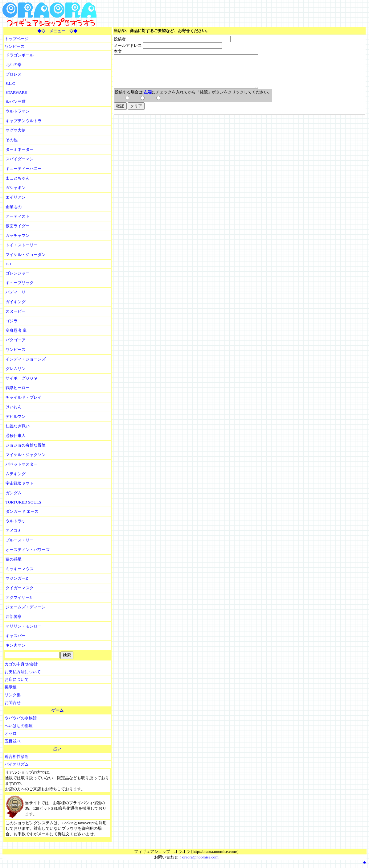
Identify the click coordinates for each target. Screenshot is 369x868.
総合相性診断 (17, 757)
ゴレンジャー (18, 273)
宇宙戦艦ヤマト (20, 483)
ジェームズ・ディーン (26, 607)
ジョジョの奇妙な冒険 (26, 445)
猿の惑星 (14, 559)
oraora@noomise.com (200, 857)
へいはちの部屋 (19, 726)
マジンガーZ (17, 578)
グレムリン (16, 369)
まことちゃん (18, 178)
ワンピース (15, 46)
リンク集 (13, 695)
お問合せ (13, 703)
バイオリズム (17, 764)
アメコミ (14, 531)
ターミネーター (20, 149)
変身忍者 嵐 (16, 330)
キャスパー (16, 636)
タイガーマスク (20, 588)
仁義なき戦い (18, 426)
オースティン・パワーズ (28, 550)
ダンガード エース (22, 511)
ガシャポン (16, 188)
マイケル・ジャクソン (26, 455)
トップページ (17, 39)
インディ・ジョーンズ (26, 359)
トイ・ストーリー (22, 245)
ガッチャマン (18, 235)
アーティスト (18, 216)
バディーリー (18, 292)
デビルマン (16, 416)
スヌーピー (16, 311)
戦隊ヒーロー (18, 388)
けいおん (14, 407)
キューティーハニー (24, 169)
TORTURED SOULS (23, 502)
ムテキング (16, 474)
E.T (9, 264)
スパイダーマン (20, 159)
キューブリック (20, 283)
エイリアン (16, 197)
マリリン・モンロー (24, 626)
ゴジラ (12, 321)
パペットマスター (22, 464)
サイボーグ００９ (22, 378)
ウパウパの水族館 (21, 718)
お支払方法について (23, 672)
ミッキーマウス (20, 569)
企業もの (14, 207)
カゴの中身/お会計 (21, 664)
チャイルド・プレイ (24, 397)
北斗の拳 (14, 65)
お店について (17, 679)
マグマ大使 (16, 130)
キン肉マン (16, 645)
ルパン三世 (16, 102)
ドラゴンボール (20, 55)
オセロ (11, 733)
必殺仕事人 (16, 436)
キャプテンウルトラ (24, 121)
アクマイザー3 (19, 597)
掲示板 (11, 687)
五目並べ (13, 741)
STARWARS (16, 92)
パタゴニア (16, 340)
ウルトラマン (18, 111)
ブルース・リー (20, 540)
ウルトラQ (15, 521)
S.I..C (10, 83)
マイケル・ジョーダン (26, 255)
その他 (12, 140)
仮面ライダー (18, 226)
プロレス (14, 74)
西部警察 (14, 617)
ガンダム (14, 493)
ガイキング (16, 302)
